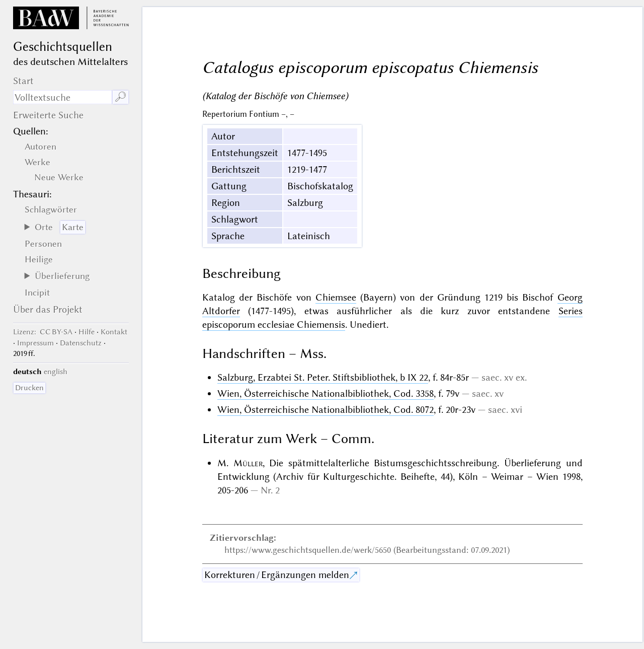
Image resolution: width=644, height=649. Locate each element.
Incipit (37, 293)
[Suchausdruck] (63, 97)
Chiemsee (336, 297)
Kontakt (114, 332)
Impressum (35, 343)
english (56, 372)
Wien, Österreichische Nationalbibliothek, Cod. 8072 (326, 410)
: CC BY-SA (43, 332)
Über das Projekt (48, 309)
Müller (248, 463)
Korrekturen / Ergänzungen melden (277, 575)
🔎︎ (120, 97)
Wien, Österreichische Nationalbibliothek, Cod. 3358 (326, 393)
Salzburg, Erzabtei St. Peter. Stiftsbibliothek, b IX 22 (323, 377)
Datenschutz (81, 343)
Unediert (368, 324)
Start (23, 81)
